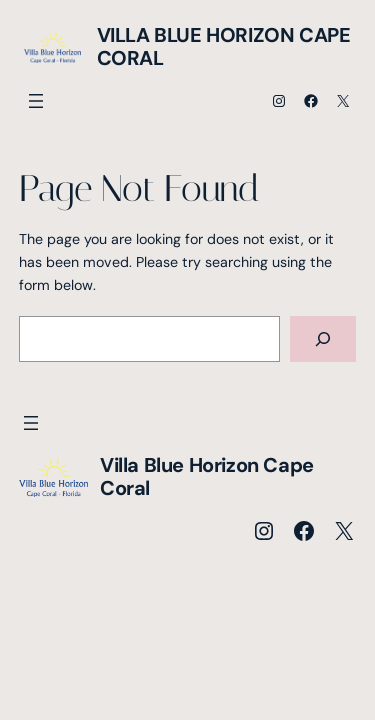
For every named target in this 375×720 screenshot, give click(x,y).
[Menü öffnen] (36, 101)
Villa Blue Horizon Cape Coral (224, 46)
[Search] (323, 339)
